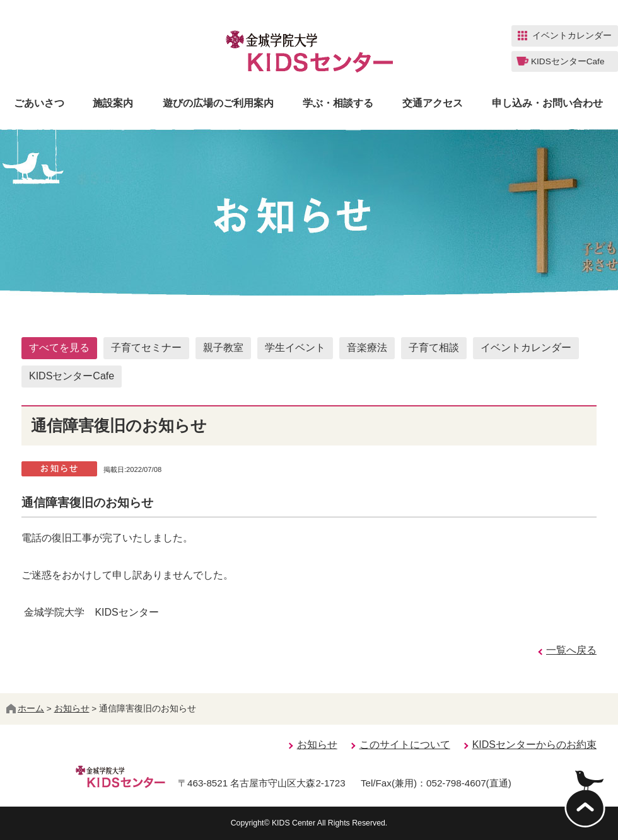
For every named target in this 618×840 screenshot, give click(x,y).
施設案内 (113, 103)
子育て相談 (434, 348)
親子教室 (223, 348)
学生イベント (295, 348)
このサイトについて (405, 745)
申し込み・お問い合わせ (547, 103)
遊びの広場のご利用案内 (218, 103)
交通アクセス (433, 103)
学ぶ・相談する (338, 103)
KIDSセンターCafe (72, 376)
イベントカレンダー (526, 348)
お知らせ (72, 709)
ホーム (25, 709)
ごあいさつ (39, 103)
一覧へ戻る (571, 650)
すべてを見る (59, 348)
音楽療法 (367, 348)
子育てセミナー (146, 348)
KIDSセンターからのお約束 (534, 745)
